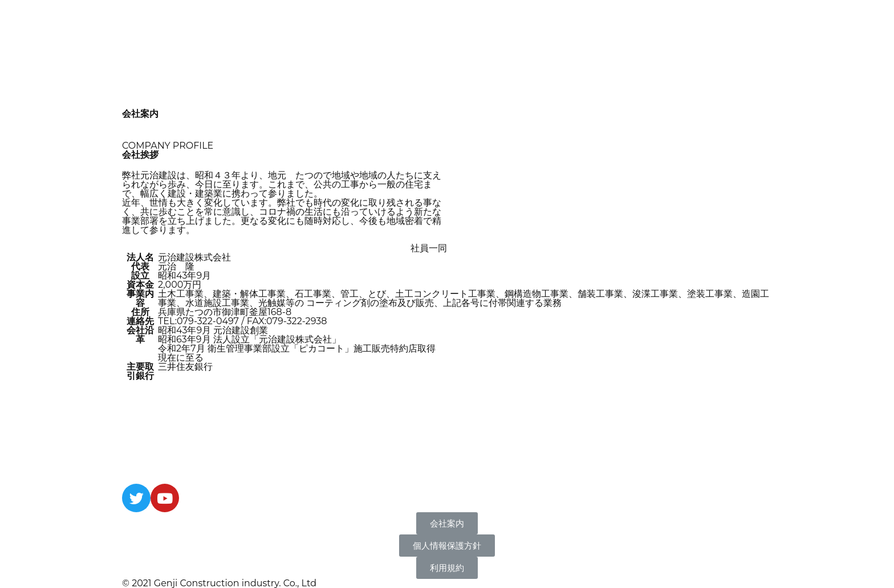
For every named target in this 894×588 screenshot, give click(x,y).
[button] (447, 523)
